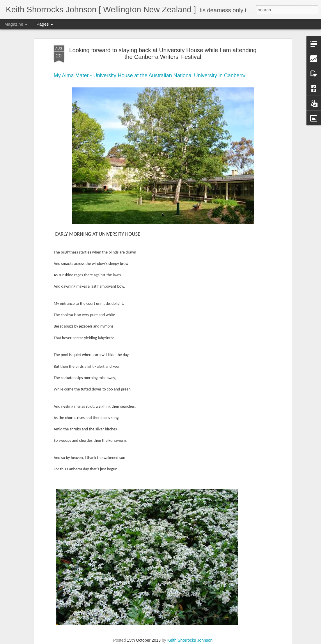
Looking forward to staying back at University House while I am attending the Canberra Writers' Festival (163, 45)
